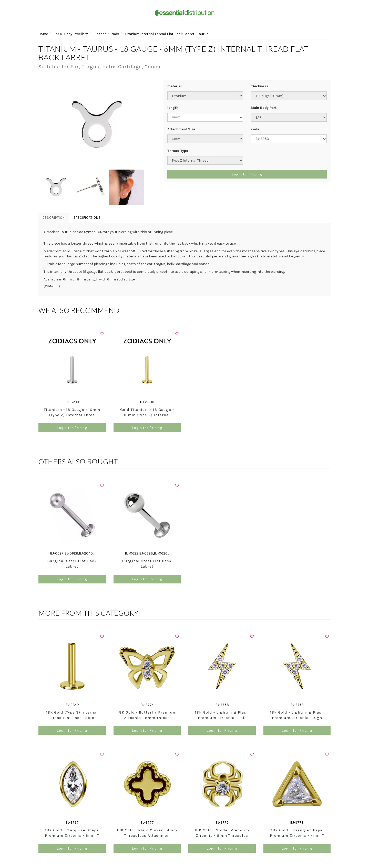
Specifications (87, 218)
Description (54, 218)
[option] (97, 125)
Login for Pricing (247, 174)
